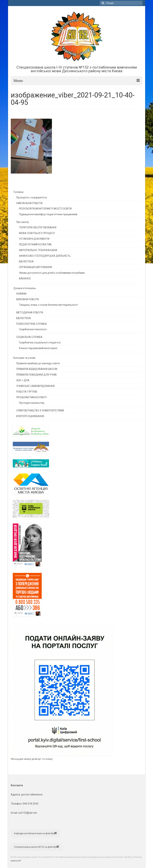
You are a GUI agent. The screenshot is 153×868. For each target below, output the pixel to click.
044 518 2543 (31, 804)
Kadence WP (16, 861)
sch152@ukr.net (28, 813)
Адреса (15, 794)
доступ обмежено (32, 794)
